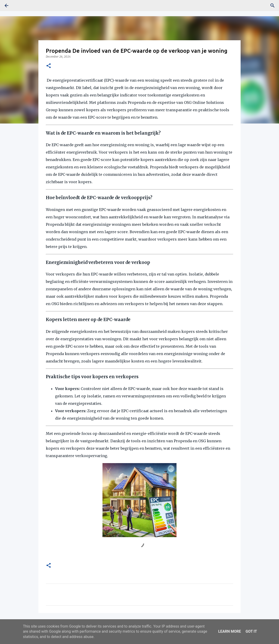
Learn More (229, 631)
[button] (49, 66)
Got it (251, 631)
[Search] (273, 6)
